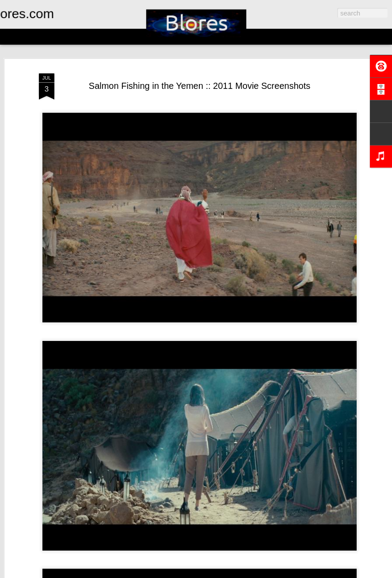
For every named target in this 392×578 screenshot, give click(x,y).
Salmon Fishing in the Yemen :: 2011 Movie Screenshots (200, 86)
